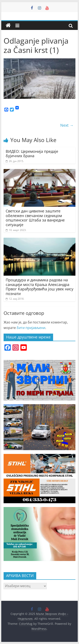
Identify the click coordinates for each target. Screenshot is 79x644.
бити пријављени (31, 328)
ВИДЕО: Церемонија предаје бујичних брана (32, 154)
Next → (67, 125)
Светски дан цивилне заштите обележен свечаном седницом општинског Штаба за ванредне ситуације (35, 218)
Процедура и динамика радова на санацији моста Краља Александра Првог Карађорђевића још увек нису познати (39, 287)
